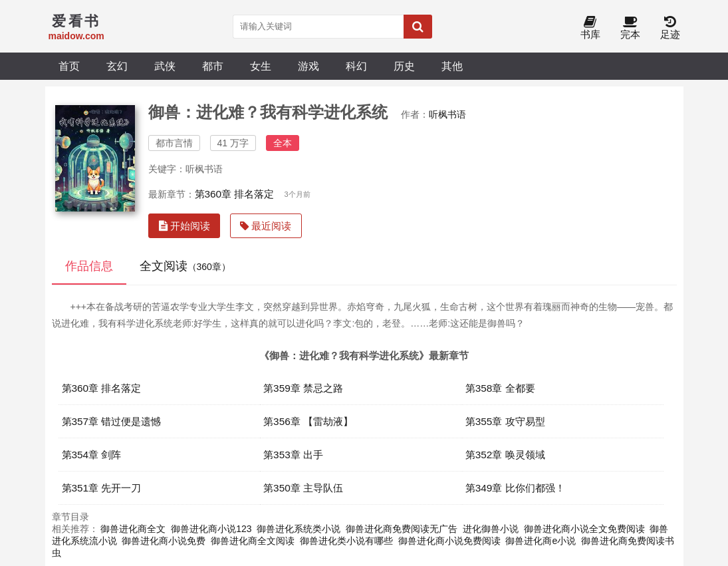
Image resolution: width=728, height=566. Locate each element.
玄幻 (117, 66)
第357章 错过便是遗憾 (112, 421)
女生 (261, 66)
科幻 (356, 66)
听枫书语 (447, 114)
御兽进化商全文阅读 (253, 541)
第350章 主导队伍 (303, 488)
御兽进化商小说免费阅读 (449, 541)
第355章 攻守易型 (505, 421)
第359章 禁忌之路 (303, 388)
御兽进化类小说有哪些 (346, 541)
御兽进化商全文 (133, 529)
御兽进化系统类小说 (299, 529)
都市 (213, 66)
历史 (404, 66)
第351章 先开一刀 (102, 488)
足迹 (670, 28)
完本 (630, 28)
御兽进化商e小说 (541, 541)
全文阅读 (185, 266)
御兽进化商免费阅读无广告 (402, 529)
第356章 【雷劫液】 (308, 421)
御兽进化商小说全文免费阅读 (584, 529)
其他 (452, 66)
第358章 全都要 (500, 388)
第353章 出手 (293, 455)
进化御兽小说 (491, 529)
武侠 (165, 66)
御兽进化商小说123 (211, 529)
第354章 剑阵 (92, 455)
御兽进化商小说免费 (164, 541)
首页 (69, 66)
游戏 (308, 66)
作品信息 (89, 266)
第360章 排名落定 (235, 194)
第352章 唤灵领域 (505, 455)
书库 (590, 28)
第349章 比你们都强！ (515, 488)
